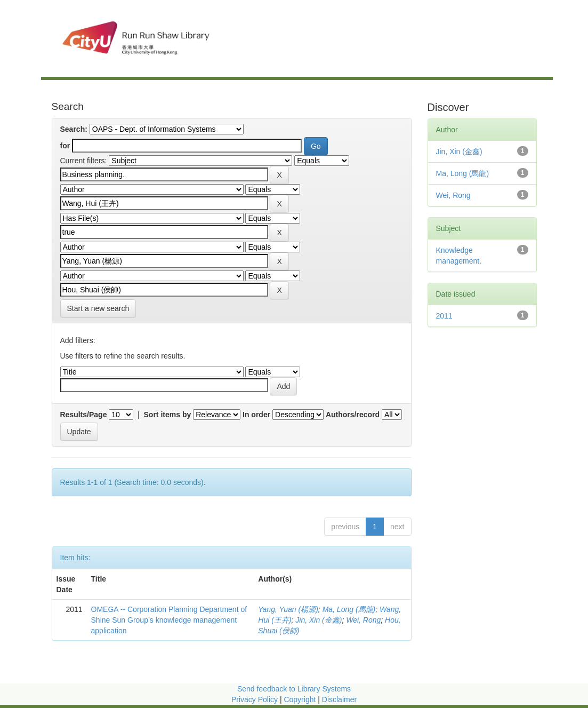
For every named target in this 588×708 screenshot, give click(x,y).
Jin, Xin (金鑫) (319, 620)
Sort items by (168, 415)
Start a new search (98, 308)
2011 (444, 316)
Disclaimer (339, 699)
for (65, 146)
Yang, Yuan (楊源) (288, 609)
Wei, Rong (363, 620)
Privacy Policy (255, 699)
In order (256, 415)
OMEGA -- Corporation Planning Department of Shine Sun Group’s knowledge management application (169, 620)
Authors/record (353, 415)
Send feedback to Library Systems (294, 689)
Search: (74, 129)
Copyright (301, 699)
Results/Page (84, 415)
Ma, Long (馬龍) (349, 609)
